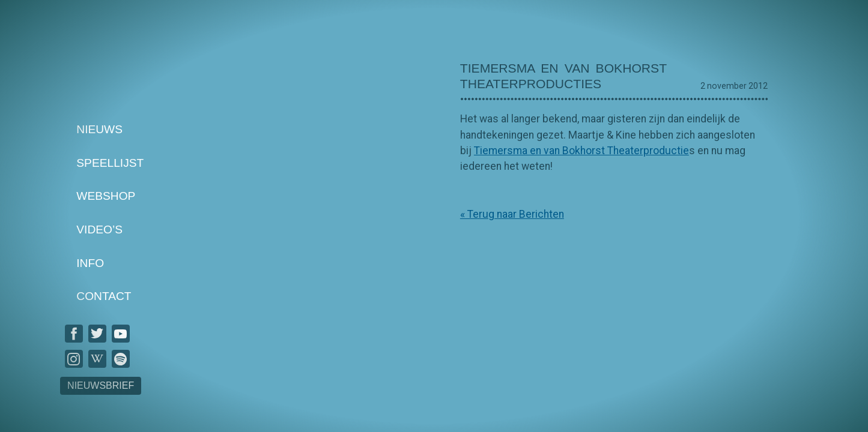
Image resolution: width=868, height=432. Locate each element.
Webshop (106, 196)
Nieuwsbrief (101, 385)
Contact (104, 297)
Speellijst (110, 163)
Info (90, 263)
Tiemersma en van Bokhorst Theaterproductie (581, 151)
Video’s (99, 229)
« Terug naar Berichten (512, 214)
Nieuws (99, 129)
